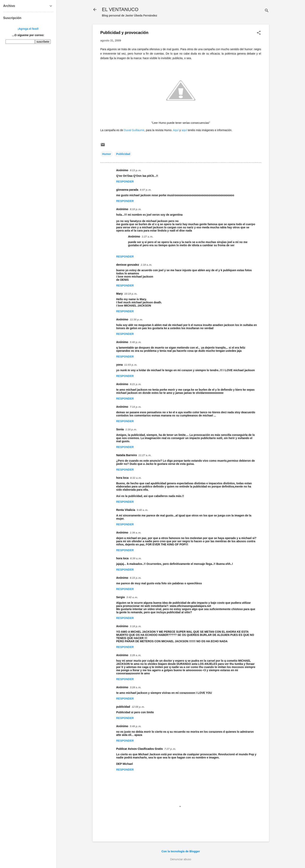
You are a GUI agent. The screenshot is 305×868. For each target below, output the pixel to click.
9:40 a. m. (142, 510)
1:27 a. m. (147, 237)
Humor (107, 154)
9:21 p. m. (136, 384)
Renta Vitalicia (126, 510)
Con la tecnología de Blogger (181, 851)
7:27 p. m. (170, 749)
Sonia (120, 429)
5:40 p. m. (136, 342)
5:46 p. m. (136, 726)
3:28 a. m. (135, 687)
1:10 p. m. (131, 429)
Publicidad (123, 154)
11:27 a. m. (145, 455)
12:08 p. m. (138, 707)
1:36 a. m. (135, 533)
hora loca (122, 478)
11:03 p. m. (131, 365)
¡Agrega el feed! (28, 29)
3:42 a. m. (132, 597)
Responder (125, 182)
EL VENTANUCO (120, 9)
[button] (259, 33)
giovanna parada (127, 190)
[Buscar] (267, 11)
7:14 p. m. (136, 407)
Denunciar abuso (181, 859)
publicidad (123, 707)
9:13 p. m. (136, 170)
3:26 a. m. (135, 655)
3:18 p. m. (136, 626)
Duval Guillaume (134, 130)
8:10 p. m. (136, 209)
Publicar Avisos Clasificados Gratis (140, 749)
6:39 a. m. (136, 558)
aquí (184, 130)
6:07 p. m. (146, 190)
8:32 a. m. (136, 478)
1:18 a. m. (146, 265)
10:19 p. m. (131, 294)
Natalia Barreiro (127, 455)
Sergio (121, 597)
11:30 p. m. (136, 320)
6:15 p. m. (136, 578)
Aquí (176, 130)
